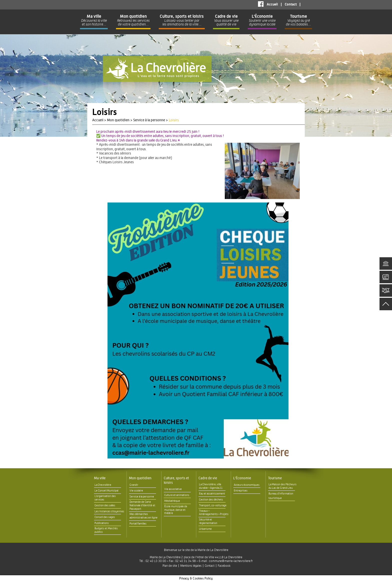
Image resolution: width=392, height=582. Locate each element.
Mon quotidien (140, 478)
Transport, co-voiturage (213, 505)
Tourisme (275, 478)
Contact (291, 4)
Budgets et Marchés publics (106, 530)
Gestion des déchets (211, 500)
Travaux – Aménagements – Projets (214, 513)
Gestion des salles (105, 505)
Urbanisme (205, 529)
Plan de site (170, 566)
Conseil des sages (105, 517)
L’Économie (242, 478)
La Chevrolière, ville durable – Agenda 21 (211, 486)
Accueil (272, 4)
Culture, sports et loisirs (176, 480)
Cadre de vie (208, 478)
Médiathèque (172, 501)
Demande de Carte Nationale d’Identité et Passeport (142, 505)
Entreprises (241, 491)
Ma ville (100, 478)
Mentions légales (191, 566)
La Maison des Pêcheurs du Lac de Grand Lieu (282, 486)
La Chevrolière (103, 485)
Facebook (261, 4)
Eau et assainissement (212, 494)
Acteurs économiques (247, 485)
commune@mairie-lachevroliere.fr (231, 561)
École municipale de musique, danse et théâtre (176, 510)
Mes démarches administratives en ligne (143, 516)
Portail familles (138, 524)
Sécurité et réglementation (208, 521)
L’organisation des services (105, 498)
